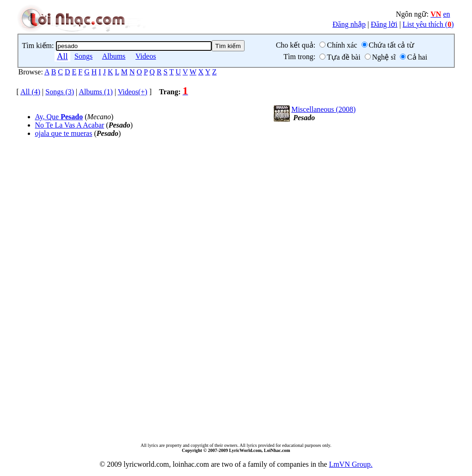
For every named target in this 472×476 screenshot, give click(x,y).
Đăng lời (384, 24)
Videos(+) (133, 92)
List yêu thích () (428, 24)
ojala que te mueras (64, 133)
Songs (83, 56)
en (446, 14)
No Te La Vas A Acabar (70, 125)
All (62, 56)
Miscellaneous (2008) (323, 109)
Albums (114, 56)
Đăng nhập (349, 24)
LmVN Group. (351, 464)
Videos (146, 56)
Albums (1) (95, 92)
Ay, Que (59, 117)
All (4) (30, 92)
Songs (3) (60, 92)
